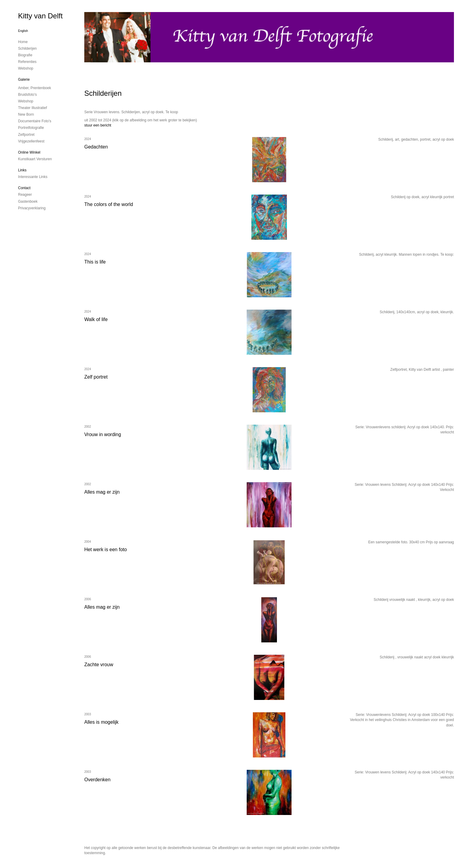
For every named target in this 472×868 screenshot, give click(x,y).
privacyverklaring (32, 208)
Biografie (25, 55)
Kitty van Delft (40, 16)
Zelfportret (26, 135)
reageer (25, 195)
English (23, 31)
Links (22, 170)
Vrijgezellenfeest (31, 141)
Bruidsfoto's (27, 95)
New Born (26, 114)
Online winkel (29, 152)
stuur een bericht (98, 125)
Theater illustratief (33, 108)
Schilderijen (27, 48)
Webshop (26, 68)
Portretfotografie (31, 128)
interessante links (33, 177)
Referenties (27, 62)
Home (23, 42)
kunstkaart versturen (35, 159)
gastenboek (28, 201)
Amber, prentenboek (34, 88)
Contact (24, 188)
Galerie (24, 80)
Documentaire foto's (35, 121)
